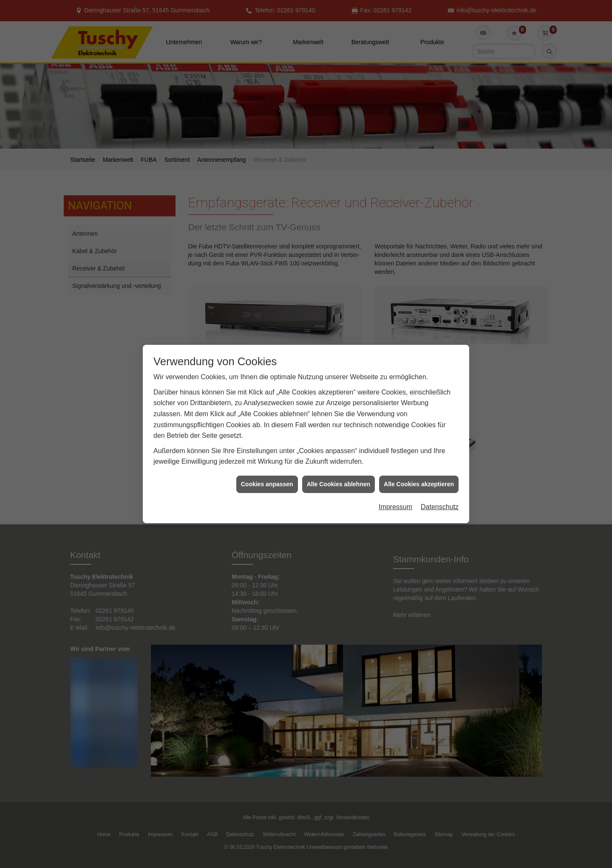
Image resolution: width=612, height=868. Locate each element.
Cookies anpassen (267, 457)
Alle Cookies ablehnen (339, 457)
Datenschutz (440, 479)
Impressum (395, 479)
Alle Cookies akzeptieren (419, 457)
